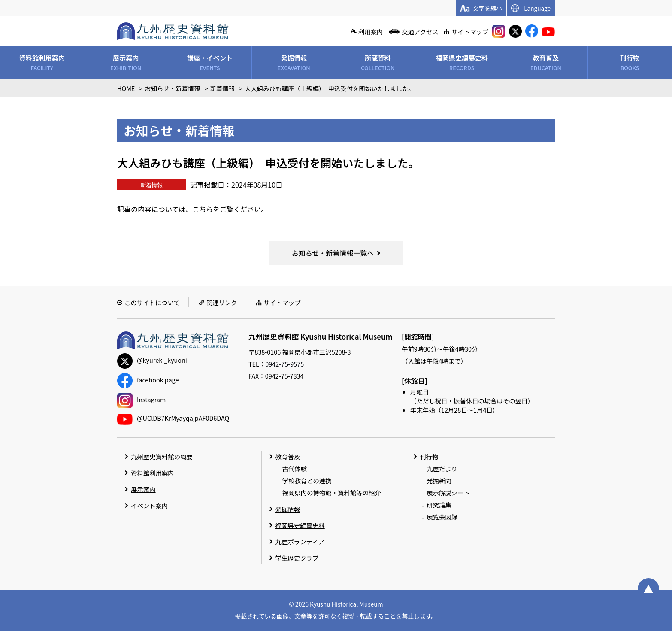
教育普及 (288, 457)
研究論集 (439, 505)
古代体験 (295, 469)
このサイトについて (152, 302)
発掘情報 (288, 509)
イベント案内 (149, 505)
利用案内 (371, 32)
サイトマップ (470, 32)
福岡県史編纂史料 (300, 525)
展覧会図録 (442, 517)
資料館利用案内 (153, 473)
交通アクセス (420, 32)
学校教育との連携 (307, 481)
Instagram (141, 399)
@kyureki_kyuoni (152, 360)
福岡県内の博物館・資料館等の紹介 (332, 493)
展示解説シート (448, 493)
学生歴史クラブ (297, 558)
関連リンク (222, 302)
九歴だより (442, 469)
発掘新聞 (439, 481)
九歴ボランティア (300, 542)
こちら (203, 209)
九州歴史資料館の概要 (162, 457)
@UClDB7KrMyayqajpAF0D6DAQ (173, 418)
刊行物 (429, 457)
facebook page (148, 380)
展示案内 (143, 489)
